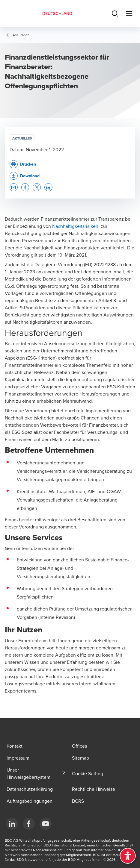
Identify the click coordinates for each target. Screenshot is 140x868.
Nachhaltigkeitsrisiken (75, 226)
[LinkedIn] (12, 824)
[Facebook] (29, 824)
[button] (25, 176)
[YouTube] (46, 824)
